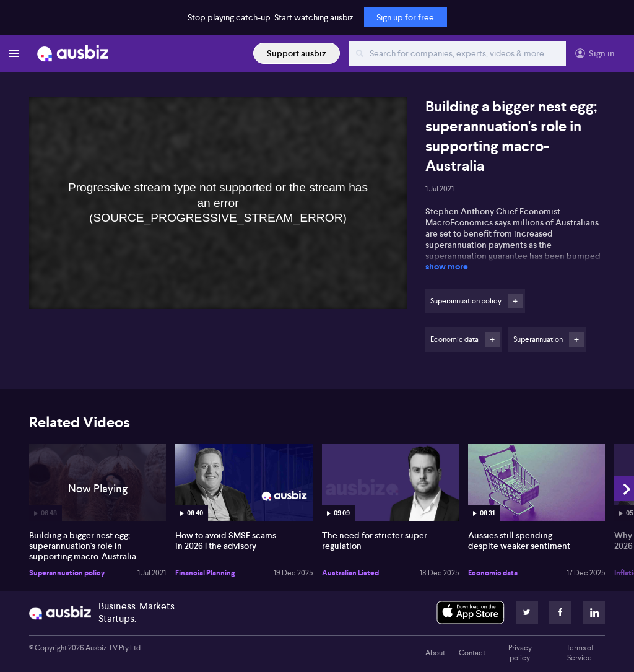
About (435, 653)
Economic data (493, 573)
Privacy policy (520, 653)
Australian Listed (350, 573)
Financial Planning (205, 573)
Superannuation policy (67, 573)
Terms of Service (580, 653)
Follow (515, 301)
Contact (472, 653)
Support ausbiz (297, 53)
